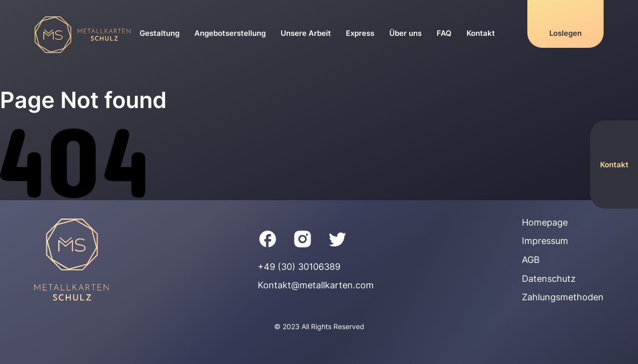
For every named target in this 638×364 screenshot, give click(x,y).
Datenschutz (549, 279)
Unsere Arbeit (306, 33)
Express (360, 33)
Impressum (545, 241)
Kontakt (481, 33)
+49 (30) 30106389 (299, 267)
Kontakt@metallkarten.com (316, 285)
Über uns (405, 33)
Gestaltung (159, 33)
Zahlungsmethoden (563, 297)
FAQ (444, 33)
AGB (531, 260)
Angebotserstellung (230, 33)
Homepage (545, 222)
